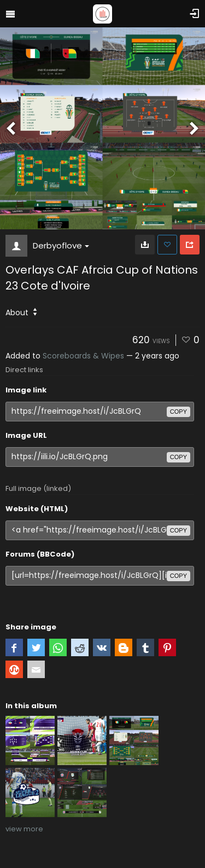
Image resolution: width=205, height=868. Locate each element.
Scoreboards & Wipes (83, 356)
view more (24, 829)
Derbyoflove (61, 245)
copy (178, 412)
